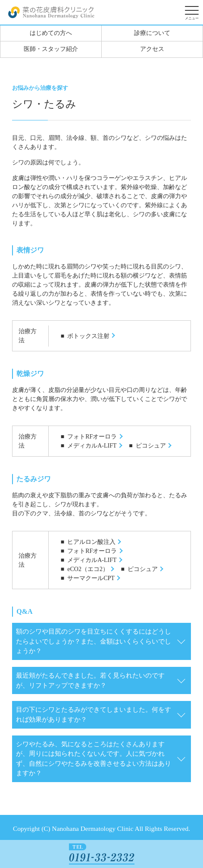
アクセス (152, 49)
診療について (152, 33)
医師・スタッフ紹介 (51, 49)
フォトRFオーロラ (92, 437)
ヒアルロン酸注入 (91, 542)
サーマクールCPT (91, 578)
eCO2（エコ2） (88, 569)
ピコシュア (151, 446)
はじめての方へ (51, 33)
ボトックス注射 (88, 336)
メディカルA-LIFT (92, 446)
